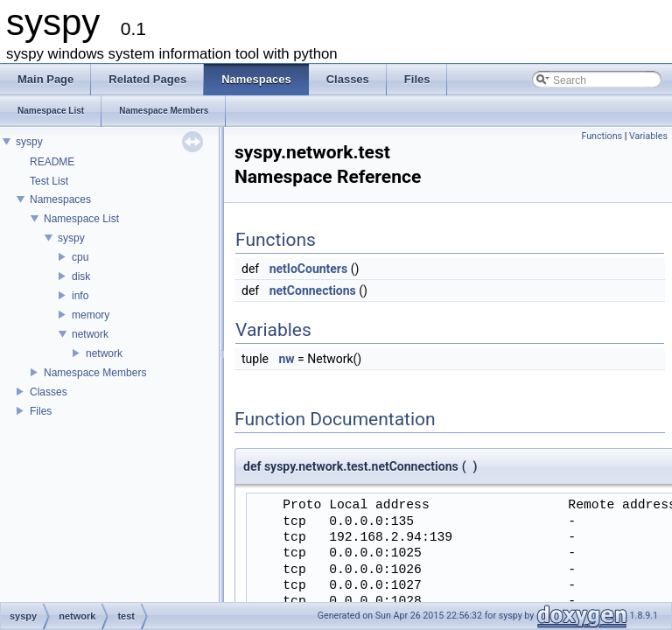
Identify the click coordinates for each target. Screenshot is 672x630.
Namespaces (60, 199)
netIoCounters (309, 269)
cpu (80, 257)
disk (81, 276)
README (52, 162)
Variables (648, 136)
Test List (49, 181)
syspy (29, 142)
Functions (602, 136)
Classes (49, 392)
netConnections (313, 290)
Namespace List (81, 219)
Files (41, 411)
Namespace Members (95, 373)
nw (286, 359)
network (90, 334)
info (80, 296)
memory (91, 315)
